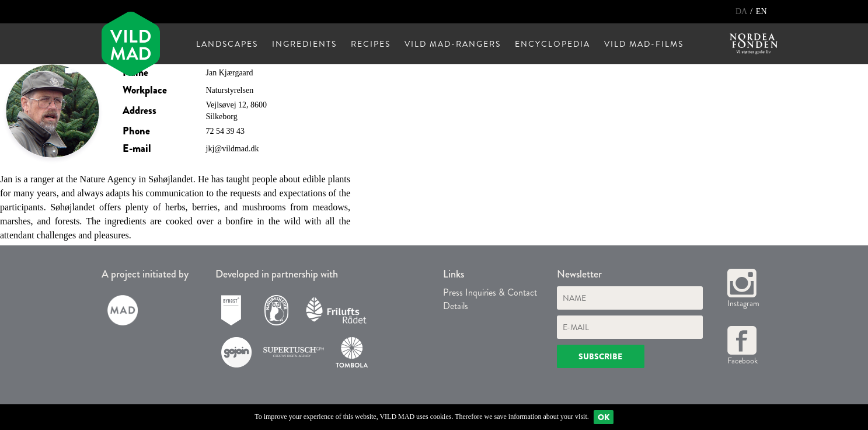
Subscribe (600, 356)
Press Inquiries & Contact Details (490, 299)
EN (761, 11)
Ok (604, 417)
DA (742, 11)
